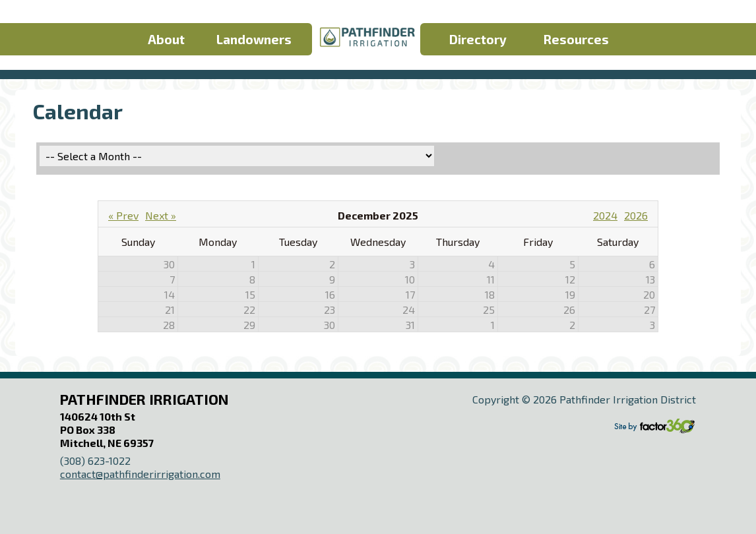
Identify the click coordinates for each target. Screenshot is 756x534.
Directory (478, 39)
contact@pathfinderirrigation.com (140, 474)
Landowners (254, 39)
